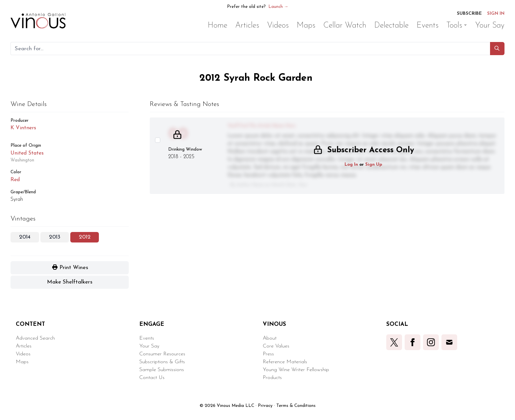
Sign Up (374, 165)
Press (268, 354)
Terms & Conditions (296, 406)
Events (147, 338)
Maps (22, 362)
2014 (25, 237)
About (270, 338)
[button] (497, 49)
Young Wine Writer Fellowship (296, 370)
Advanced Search (35, 338)
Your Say (149, 346)
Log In (351, 165)
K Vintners (23, 128)
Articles (24, 346)
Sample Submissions (162, 370)
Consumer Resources (162, 354)
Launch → (278, 7)
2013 (55, 237)
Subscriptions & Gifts (162, 362)
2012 (85, 237)
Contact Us (152, 378)
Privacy (265, 406)
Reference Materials (285, 362)
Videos (23, 354)
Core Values (276, 346)
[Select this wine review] (158, 140)
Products (272, 378)
